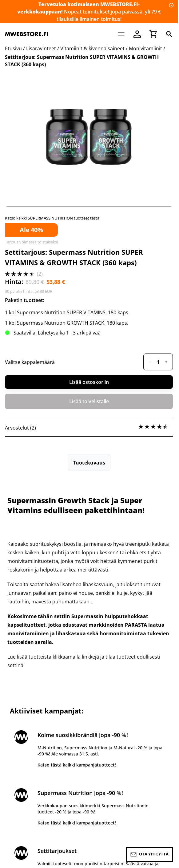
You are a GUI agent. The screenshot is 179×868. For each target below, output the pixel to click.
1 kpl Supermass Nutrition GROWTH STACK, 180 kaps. (67, 323)
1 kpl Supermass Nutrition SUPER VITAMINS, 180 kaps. (67, 312)
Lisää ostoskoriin (89, 382)
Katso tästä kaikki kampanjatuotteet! (77, 765)
